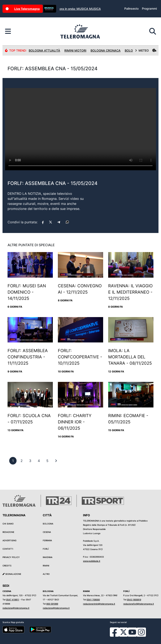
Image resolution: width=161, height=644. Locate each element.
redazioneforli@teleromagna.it (139, 604)
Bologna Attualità (44, 50)
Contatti (8, 549)
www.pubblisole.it (92, 561)
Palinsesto (131, 8)
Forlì (46, 549)
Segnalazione (12, 574)
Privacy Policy (11, 557)
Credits (7, 566)
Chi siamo (8, 524)
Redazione (8, 532)
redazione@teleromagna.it (16, 608)
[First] (56, 461)
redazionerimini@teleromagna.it (99, 604)
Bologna (48, 524)
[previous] (13, 461)
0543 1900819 (134, 600)
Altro (46, 574)
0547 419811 (13, 600)
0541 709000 (93, 600)
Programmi (149, 8)
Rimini (46, 566)
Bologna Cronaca (106, 50)
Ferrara (47, 540)
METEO (146, 50)
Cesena (47, 532)
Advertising (9, 540)
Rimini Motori (75, 50)
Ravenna (48, 557)
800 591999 (52, 604)
